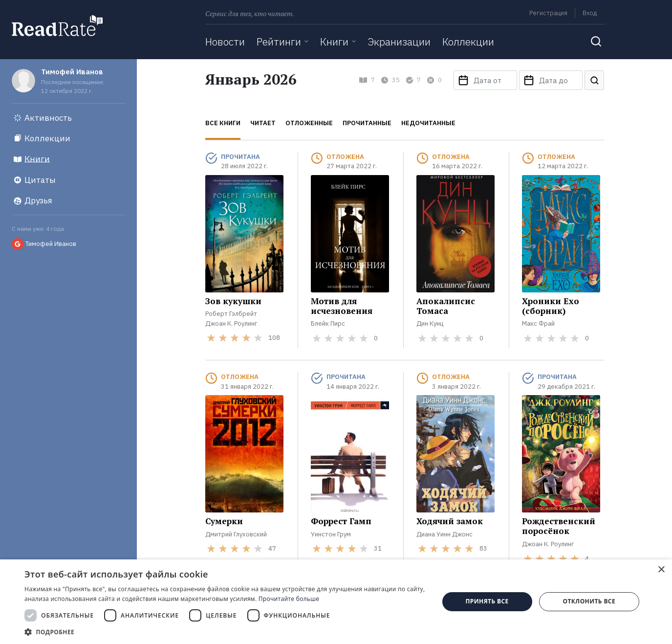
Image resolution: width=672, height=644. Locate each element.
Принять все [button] (487, 601)
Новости (225, 42)
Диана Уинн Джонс (444, 534)
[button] (225, 632)
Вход (590, 13)
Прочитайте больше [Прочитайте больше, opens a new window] (289, 599)
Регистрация (548, 13)
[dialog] (336, 602)
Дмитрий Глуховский (236, 534)
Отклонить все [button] (589, 601)
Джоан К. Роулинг (231, 323)
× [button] (661, 570)
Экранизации (399, 42)
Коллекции (468, 42)
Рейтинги (279, 42)
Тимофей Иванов (72, 72)
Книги (334, 42)
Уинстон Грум (331, 534)
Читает (263, 123)
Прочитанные (367, 123)
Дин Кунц (430, 323)
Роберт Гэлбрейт (231, 314)
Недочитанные (428, 123)
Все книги (223, 123)
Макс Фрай (538, 323)
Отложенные (309, 123)
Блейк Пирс (328, 323)
